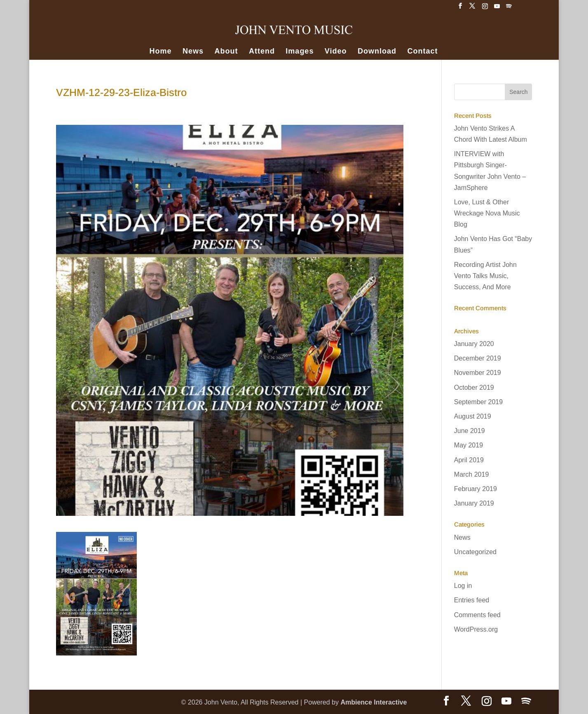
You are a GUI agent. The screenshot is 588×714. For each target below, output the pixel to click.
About (226, 52)
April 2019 (469, 460)
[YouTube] (497, 8)
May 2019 (469, 445)
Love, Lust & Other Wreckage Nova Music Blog (487, 213)
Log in (463, 586)
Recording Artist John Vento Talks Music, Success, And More (485, 276)
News (193, 52)
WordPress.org (476, 629)
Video (336, 52)
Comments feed (477, 615)
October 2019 (474, 387)
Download (377, 52)
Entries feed (472, 600)
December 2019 (478, 358)
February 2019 (476, 489)
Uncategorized (475, 552)
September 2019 (478, 402)
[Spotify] (509, 8)
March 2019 (472, 474)
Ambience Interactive (374, 702)
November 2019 (478, 373)
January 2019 (474, 503)
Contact (422, 52)
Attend (262, 52)
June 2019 (470, 431)
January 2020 (474, 344)
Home (161, 52)
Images (300, 52)
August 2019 (473, 416)
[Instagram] (485, 8)
